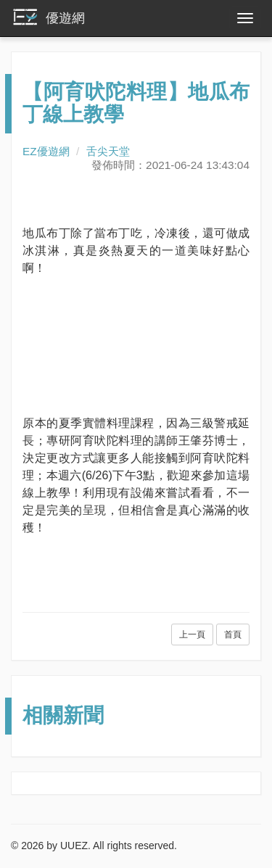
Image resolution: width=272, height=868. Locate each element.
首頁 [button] (233, 635)
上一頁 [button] (192, 635)
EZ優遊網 (46, 151)
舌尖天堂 (108, 151)
